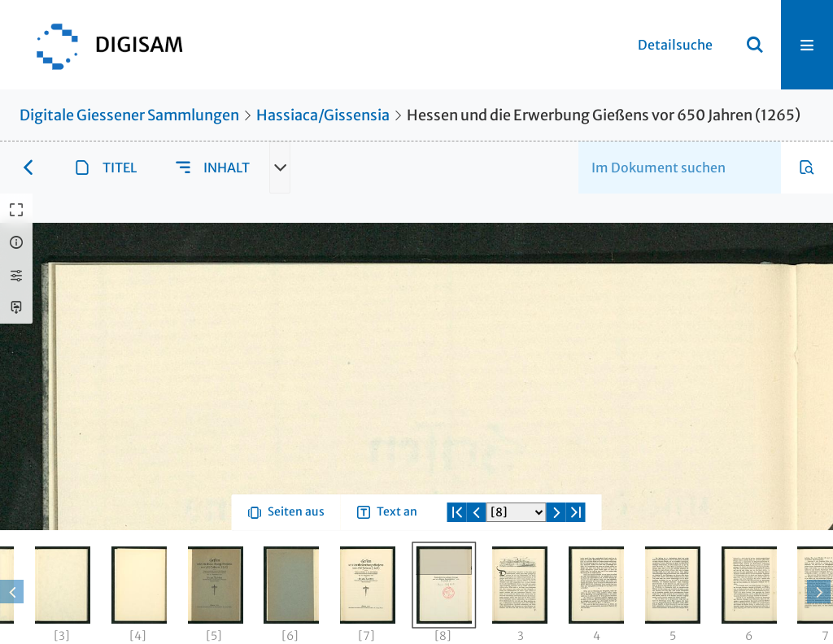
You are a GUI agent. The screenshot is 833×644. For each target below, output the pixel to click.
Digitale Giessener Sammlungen (129, 115)
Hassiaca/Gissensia (323, 115)
